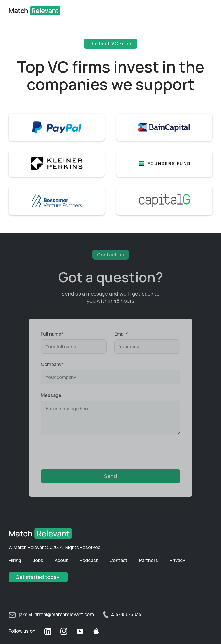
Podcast (89, 560)
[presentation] (85, 451)
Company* (52, 364)
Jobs (38, 560)
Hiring (15, 560)
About (61, 560)
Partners (148, 560)
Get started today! (38, 577)
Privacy (177, 560)
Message (51, 395)
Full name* (52, 334)
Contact (118, 560)
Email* (121, 334)
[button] (204, 11)
